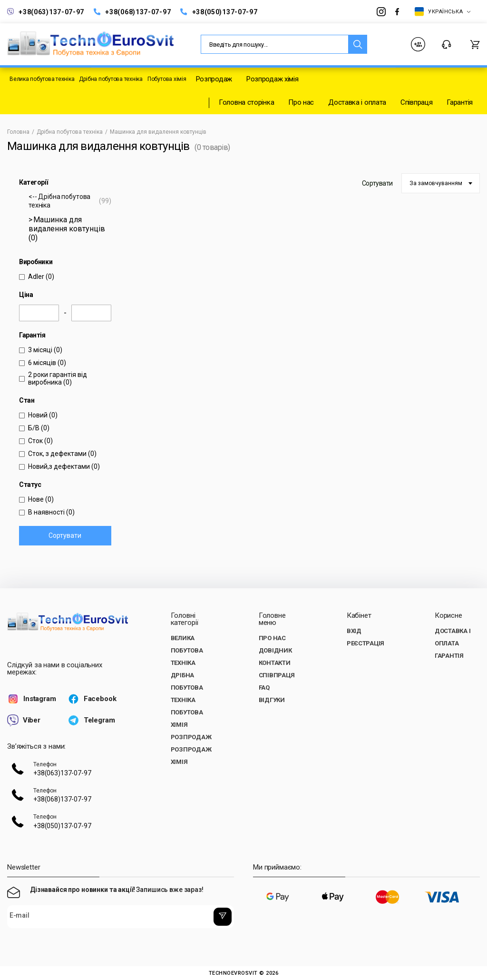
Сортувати (65, 535)
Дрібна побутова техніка (111, 79)
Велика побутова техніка (42, 79)
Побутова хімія (167, 79)
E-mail (19, 916)
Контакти (447, 45)
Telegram (91, 720)
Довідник (275, 650)
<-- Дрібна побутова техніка (70, 201)
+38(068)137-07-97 (132, 12)
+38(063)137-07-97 (46, 12)
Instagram (32, 699)
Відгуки (272, 700)
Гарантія (460, 102)
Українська (443, 12)
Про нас (301, 102)
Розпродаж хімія (273, 79)
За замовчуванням (436, 183)
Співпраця (416, 102)
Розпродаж (214, 79)
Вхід (354, 631)
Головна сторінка (246, 102)
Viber (24, 720)
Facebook (92, 699)
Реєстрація (365, 643)
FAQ (264, 688)
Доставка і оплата (357, 102)
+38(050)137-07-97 (219, 12)
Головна (18, 132)
